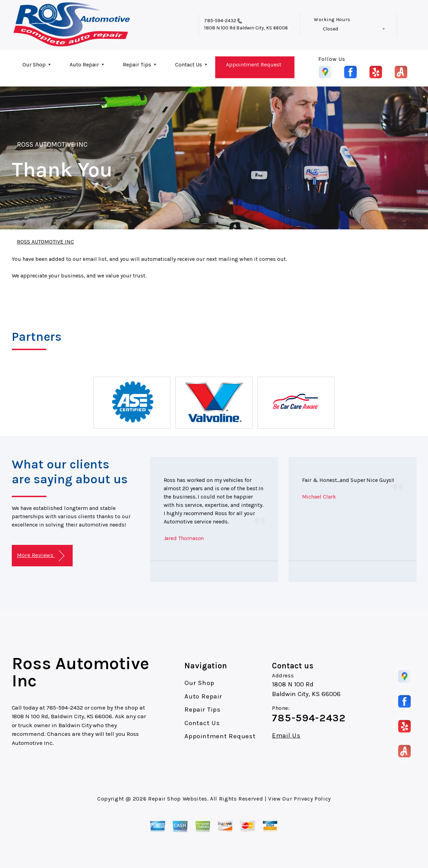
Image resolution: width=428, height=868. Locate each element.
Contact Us (189, 65)
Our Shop (34, 65)
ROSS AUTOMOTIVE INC (52, 144)
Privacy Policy (312, 799)
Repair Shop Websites (178, 799)
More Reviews (41, 556)
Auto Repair (84, 65)
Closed (330, 29)
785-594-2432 (220, 21)
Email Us (286, 736)
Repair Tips (137, 65)
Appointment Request (254, 65)
